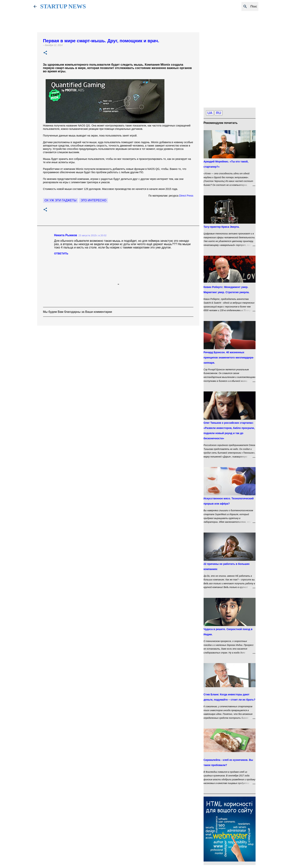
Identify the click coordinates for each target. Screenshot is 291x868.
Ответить (61, 253)
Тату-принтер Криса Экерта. (222, 227)
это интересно (94, 200)
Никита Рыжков (66, 235)
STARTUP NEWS (63, 6)
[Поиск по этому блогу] (239, 6)
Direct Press (186, 196)
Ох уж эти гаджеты (61, 200)
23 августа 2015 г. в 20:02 (93, 235)
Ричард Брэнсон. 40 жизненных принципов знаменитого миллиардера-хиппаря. (229, 358)
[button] (45, 53)
